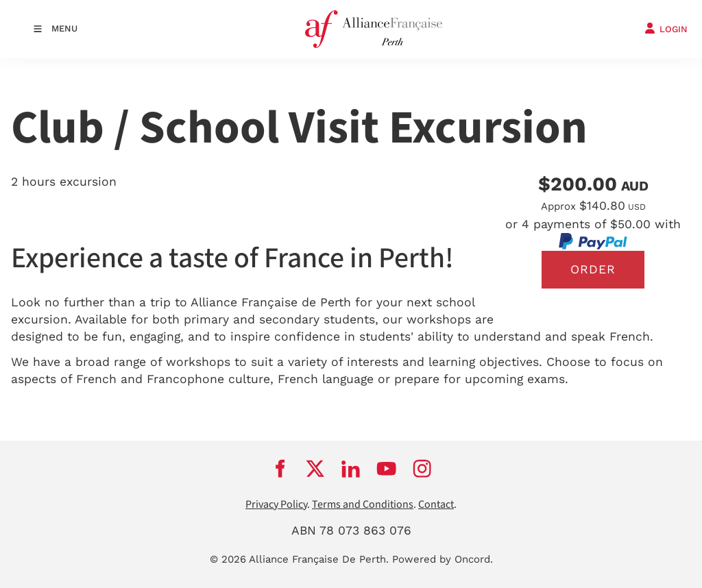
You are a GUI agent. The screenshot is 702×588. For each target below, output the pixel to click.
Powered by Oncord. (443, 559)
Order (593, 269)
